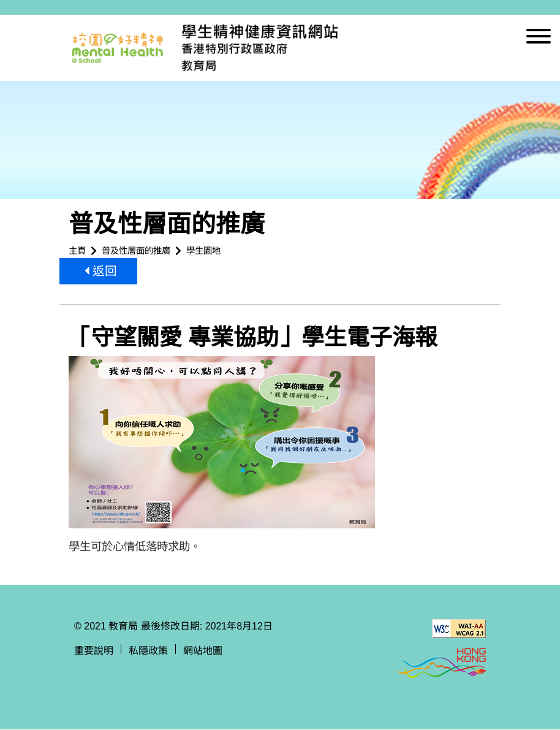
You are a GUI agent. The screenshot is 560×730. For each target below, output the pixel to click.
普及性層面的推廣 (136, 251)
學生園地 (203, 251)
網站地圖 (203, 651)
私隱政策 (148, 651)
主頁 (77, 251)
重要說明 (94, 651)
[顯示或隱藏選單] (539, 38)
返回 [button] (101, 272)
